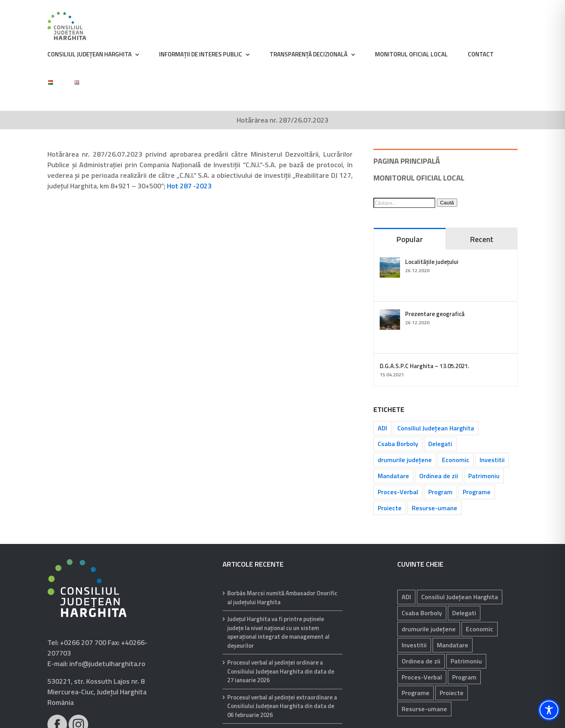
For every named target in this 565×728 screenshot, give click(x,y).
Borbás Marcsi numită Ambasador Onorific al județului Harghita (282, 598)
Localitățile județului (432, 262)
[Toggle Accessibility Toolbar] (549, 710)
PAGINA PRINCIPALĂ (407, 161)
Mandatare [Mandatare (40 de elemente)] (393, 476)
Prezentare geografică (435, 314)
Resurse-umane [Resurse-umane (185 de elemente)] (435, 508)
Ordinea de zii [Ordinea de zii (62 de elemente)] (439, 476)
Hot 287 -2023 (189, 186)
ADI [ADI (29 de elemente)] (382, 428)
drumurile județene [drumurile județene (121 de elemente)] (405, 460)
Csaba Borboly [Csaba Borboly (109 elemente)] (398, 444)
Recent (482, 239)
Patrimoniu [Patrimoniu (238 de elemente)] (484, 476)
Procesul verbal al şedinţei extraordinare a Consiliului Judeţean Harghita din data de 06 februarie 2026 (282, 706)
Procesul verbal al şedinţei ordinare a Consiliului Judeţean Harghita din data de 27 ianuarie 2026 (281, 671)
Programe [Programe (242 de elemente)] (477, 492)
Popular (409, 239)
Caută (447, 203)
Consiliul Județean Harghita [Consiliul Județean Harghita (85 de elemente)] (436, 428)
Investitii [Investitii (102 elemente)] (492, 460)
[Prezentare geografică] (390, 315)
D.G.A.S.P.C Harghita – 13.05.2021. (425, 366)
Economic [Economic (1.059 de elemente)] (456, 460)
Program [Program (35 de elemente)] (440, 492)
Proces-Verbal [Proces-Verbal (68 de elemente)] (398, 492)
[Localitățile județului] (390, 263)
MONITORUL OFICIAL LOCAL (419, 178)
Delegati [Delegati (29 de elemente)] (440, 444)
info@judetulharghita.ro (107, 664)
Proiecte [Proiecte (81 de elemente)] (390, 508)
